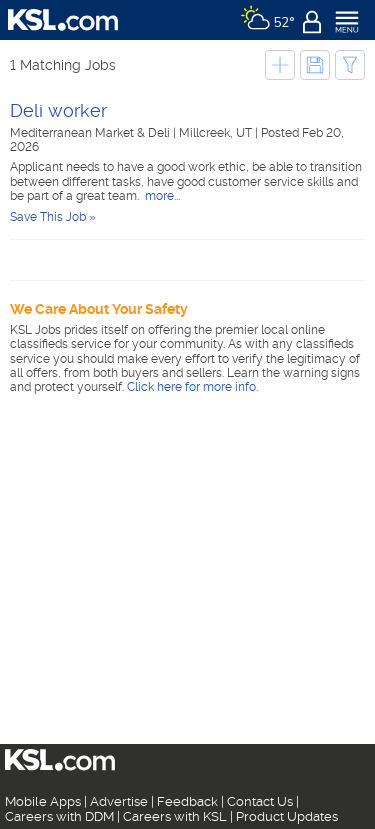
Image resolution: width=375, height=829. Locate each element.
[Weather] (267, 20)
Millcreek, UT (217, 133)
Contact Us (260, 801)
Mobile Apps (43, 801)
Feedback (187, 801)
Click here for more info (191, 387)
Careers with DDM (59, 816)
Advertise (119, 801)
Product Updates (287, 816)
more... (161, 196)
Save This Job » (53, 217)
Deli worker (58, 110)
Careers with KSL (175, 816)
